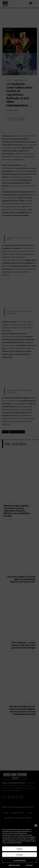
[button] (36, 825)
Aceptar (19, 849)
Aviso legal (29, 865)
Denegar (19, 855)
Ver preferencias (20, 860)
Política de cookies (14, 865)
